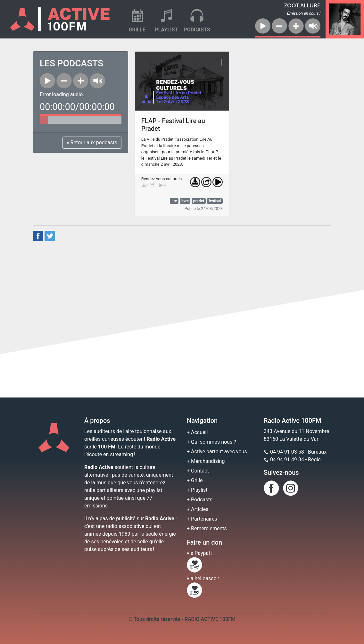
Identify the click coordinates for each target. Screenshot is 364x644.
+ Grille (195, 480)
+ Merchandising (206, 461)
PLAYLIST (166, 30)
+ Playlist (197, 490)
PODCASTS (197, 30)
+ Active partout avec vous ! (218, 452)
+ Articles (198, 509)
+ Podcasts (200, 500)
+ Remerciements (207, 528)
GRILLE (137, 30)
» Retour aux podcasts (92, 142)
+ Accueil (197, 432)
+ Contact (198, 471)
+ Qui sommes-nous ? (211, 442)
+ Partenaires (202, 519)
